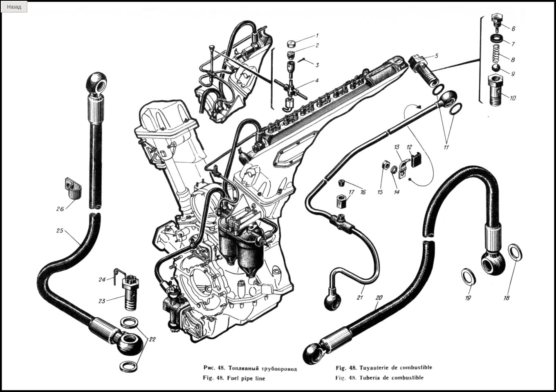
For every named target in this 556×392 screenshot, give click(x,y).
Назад (14, 7)
